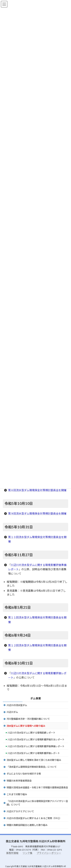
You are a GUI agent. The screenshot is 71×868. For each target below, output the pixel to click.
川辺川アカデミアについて (20, 811)
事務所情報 (12, 853)
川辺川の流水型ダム (17, 705)
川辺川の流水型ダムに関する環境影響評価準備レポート (36, 746)
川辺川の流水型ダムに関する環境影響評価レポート (34, 753)
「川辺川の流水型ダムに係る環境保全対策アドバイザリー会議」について (37, 803)
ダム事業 (36, 698)
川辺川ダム (12, 712)
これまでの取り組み (17, 794)
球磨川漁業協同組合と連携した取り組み (27, 825)
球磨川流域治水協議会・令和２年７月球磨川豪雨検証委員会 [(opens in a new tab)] (37, 787)
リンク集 (27, 853)
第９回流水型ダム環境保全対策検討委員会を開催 (37, 513)
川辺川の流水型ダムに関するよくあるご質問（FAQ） (34, 818)
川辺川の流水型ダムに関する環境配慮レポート (31, 733)
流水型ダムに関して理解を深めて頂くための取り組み (34, 760)
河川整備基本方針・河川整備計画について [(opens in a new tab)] (28, 719)
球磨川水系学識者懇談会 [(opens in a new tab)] (19, 781)
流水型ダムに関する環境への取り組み (26, 726)
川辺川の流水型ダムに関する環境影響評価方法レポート (36, 740)
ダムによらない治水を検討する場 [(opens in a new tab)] (24, 774)
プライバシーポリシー (49, 853)
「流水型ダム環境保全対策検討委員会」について (32, 767)
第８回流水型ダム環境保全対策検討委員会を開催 (37, 490)
